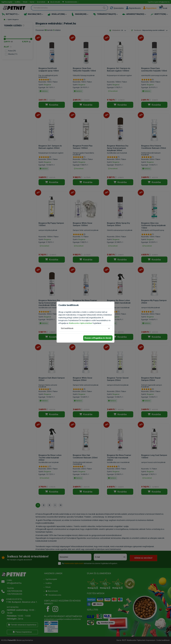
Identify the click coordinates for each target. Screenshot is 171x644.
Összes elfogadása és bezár (98, 338)
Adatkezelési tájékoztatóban (81, 323)
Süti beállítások (67, 328)
